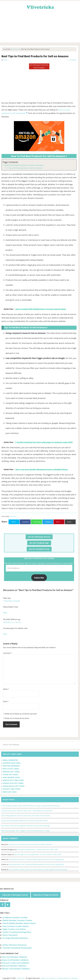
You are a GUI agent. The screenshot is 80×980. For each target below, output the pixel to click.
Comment (7, 653)
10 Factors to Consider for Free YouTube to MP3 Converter (30, 844)
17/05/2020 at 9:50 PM (11, 601)
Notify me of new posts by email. (17, 718)
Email (6, 701)
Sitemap (74, 978)
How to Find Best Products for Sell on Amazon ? (25, 165)
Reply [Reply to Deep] (5, 613)
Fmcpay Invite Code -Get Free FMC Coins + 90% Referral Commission (27, 811)
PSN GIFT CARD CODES (11, 789)
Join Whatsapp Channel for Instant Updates (39, 66)
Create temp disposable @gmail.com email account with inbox (24, 821)
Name (6, 689)
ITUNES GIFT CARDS (10, 775)
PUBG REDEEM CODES (11, 778)
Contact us (53, 978)
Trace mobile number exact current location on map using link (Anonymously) (30, 806)
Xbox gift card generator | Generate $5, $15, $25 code (37, 849)
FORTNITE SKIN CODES (11, 763)
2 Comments (73, 60)
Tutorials (13, 516)
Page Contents (10, 162)
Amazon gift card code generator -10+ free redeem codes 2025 (38, 854)
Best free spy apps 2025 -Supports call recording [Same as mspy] (25, 831)
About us (44, 978)
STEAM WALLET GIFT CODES (14, 786)
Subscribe (39, 578)
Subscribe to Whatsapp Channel (15, 895)
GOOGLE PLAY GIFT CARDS (13, 783)
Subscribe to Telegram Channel (46, 895)
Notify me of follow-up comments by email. (21, 714)
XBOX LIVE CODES (10, 792)
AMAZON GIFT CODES (11, 772)
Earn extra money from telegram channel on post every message (25, 826)
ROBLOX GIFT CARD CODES (13, 780)
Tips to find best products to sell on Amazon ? (26, 168)
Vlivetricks (40, 7)
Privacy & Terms (64, 978)
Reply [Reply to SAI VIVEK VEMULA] (5, 634)
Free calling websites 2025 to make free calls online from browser (26, 816)
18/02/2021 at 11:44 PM (12, 622)
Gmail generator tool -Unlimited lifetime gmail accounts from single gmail (36, 859)
